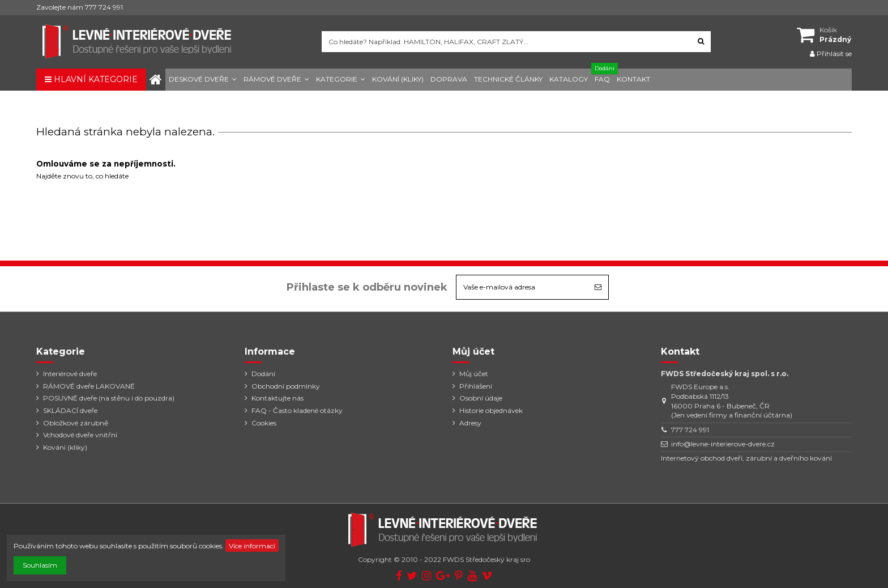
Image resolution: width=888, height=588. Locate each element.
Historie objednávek (491, 410)
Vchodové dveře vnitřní (80, 435)
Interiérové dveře (70, 374)
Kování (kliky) (65, 447)
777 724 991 (690, 430)
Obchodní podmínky (286, 386)
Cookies (264, 423)
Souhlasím (40, 565)
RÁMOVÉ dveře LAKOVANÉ (89, 386)
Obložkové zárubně (76, 423)
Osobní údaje (481, 398)
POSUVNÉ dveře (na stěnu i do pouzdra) (109, 398)
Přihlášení (476, 386)
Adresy (470, 423)
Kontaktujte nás (277, 398)
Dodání (263, 374)
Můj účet (474, 374)
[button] (203, 80)
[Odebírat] (598, 287)
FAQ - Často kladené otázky (297, 410)
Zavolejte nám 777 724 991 (80, 7)
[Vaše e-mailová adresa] (522, 287)
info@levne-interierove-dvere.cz (723, 444)
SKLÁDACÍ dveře (70, 410)
